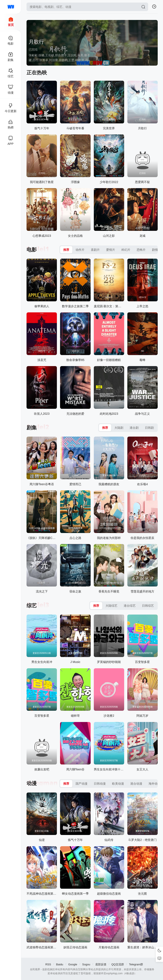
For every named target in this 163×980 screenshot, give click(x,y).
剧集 (32, 428)
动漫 (32, 783)
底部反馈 (101, 964)
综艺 (32, 606)
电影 (32, 250)
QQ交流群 (118, 964)
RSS (48, 964)
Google (73, 964)
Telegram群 (136, 964)
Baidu (60, 964)
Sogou (86, 964)
